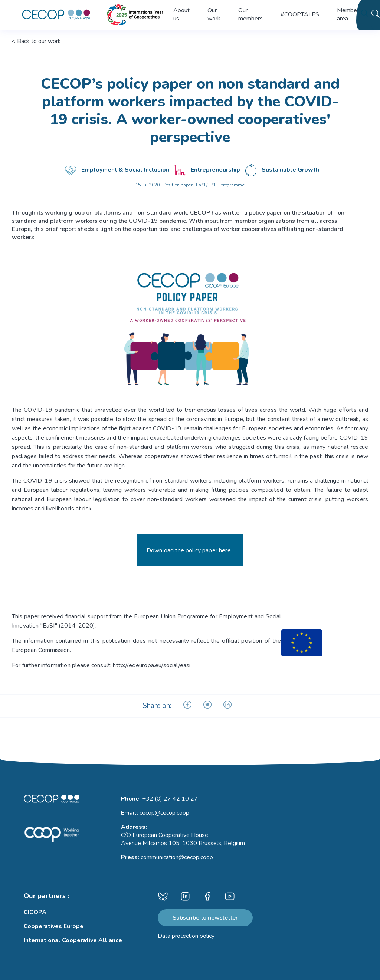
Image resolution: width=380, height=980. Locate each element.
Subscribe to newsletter (205, 918)
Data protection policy (186, 936)
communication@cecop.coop (177, 857)
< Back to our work (36, 41)
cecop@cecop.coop (164, 813)
